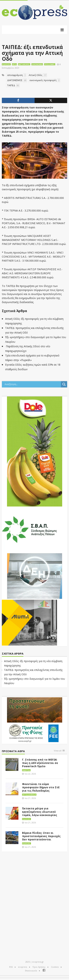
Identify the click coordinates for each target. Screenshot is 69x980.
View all (58, 751)
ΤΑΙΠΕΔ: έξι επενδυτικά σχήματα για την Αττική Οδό (32, 53)
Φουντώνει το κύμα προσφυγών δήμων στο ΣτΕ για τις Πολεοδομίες (41, 787)
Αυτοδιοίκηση (29, 795)
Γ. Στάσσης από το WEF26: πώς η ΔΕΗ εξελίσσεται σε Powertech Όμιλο (40, 763)
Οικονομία (37, 64)
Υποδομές (50, 64)
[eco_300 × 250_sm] (29, 622)
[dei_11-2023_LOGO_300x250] (35, 576)
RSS (11, 967)
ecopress (23, 967)
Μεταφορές (24, 64)
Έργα (14, 64)
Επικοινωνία (31, 971)
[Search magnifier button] (64, 384)
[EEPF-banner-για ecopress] (35, 720)
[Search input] (32, 384)
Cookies (55, 967)
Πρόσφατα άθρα (13, 751)
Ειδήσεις (6, 64)
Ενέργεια (26, 770)
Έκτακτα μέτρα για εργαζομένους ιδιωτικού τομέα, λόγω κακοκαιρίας (40, 812)
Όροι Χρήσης (39, 967)
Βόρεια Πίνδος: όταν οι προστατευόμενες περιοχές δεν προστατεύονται (41, 836)
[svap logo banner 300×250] (29, 529)
